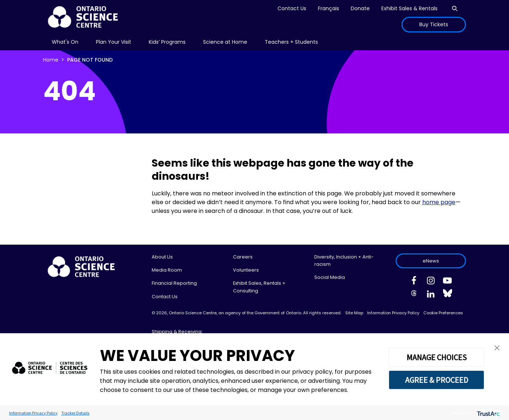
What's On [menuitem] (65, 42)
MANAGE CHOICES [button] (437, 357)
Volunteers (246, 270)
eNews (431, 261)
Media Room (167, 270)
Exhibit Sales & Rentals (409, 8)
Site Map (354, 313)
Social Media (330, 277)
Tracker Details (75, 413)
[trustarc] (488, 413)
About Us (162, 257)
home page (439, 202)
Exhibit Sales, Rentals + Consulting (259, 287)
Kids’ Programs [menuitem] (167, 42)
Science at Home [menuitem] (225, 42)
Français (329, 8)
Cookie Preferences (443, 313)
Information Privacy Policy (393, 313)
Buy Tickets (434, 24)
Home (51, 60)
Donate (360, 8)
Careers (243, 257)
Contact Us (292, 8)
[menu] (65, 42)
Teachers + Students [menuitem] (291, 42)
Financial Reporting (174, 283)
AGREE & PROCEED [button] (437, 380)
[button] (497, 347)
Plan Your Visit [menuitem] (114, 42)
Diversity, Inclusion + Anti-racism (344, 260)
